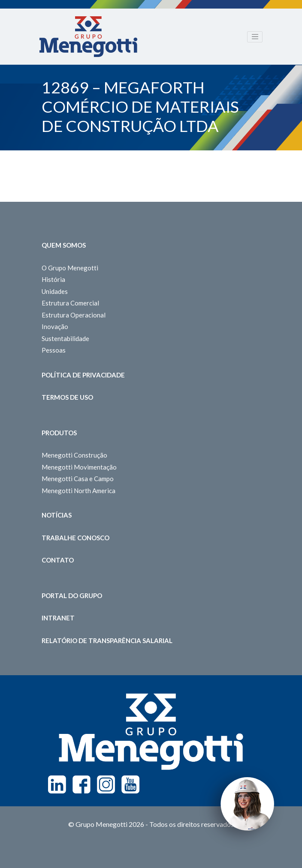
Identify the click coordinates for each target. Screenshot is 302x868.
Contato (58, 560)
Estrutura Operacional (74, 315)
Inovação (55, 326)
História (53, 279)
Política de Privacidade (83, 375)
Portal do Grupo (72, 596)
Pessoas (54, 350)
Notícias (57, 515)
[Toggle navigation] (255, 37)
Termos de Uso (67, 397)
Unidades (55, 291)
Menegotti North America (79, 491)
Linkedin (57, 784)
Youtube (130, 784)
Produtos (59, 433)
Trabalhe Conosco (75, 538)
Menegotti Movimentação (79, 467)
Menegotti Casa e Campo (78, 479)
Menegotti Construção (74, 455)
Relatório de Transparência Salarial (107, 641)
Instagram (106, 784)
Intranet (58, 618)
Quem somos (64, 245)
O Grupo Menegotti (70, 268)
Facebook (82, 784)
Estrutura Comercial (70, 303)
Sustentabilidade (65, 338)
